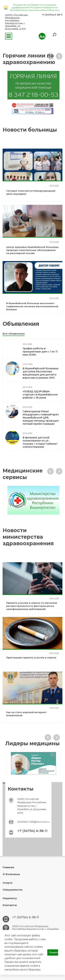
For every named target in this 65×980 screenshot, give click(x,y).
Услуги (8, 883)
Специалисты (13, 890)
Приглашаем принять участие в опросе (31, 658)
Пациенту (10, 898)
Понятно (54, 952)
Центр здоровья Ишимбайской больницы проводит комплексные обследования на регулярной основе (32, 250)
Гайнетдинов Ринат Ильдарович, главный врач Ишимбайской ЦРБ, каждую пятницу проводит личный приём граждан (41, 418)
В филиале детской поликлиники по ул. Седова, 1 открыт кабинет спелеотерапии (40, 442)
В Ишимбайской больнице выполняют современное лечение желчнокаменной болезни (32, 306)
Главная (8, 867)
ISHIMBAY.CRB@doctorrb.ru (33, 822)
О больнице (11, 874)
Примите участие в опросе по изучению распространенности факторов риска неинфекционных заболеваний (32, 606)
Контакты (10, 905)
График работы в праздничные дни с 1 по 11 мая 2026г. (40, 352)
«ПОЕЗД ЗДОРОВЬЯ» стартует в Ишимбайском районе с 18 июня (40, 395)
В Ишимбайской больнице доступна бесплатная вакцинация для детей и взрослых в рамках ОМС (41, 373)
